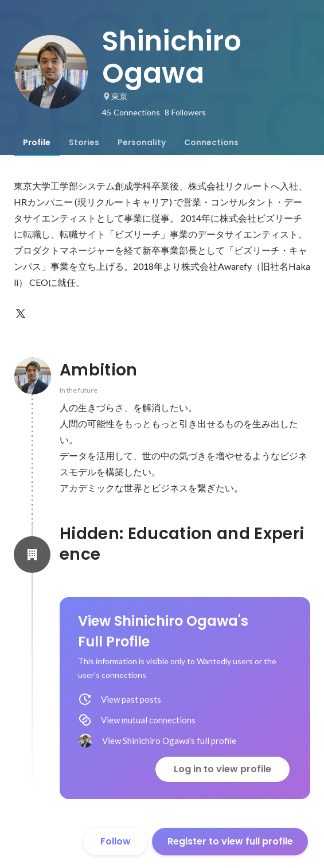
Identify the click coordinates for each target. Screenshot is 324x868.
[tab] (37, 142)
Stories (84, 142)
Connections (211, 142)
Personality (142, 142)
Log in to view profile (222, 769)
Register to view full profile (230, 841)
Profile (37, 142)
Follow (116, 841)
